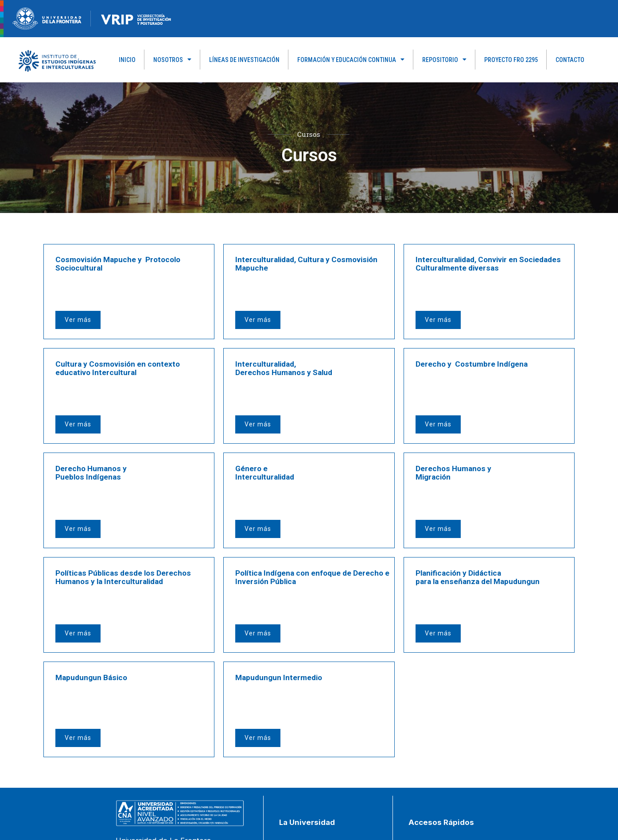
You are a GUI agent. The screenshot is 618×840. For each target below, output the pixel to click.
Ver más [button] (80, 298)
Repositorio (444, 60)
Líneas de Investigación (244, 60)
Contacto (570, 60)
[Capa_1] (57, 60)
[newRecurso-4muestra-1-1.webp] (47, 18)
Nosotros (172, 60)
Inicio (127, 60)
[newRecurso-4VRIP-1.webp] (136, 18)
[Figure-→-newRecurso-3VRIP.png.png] (91, 18)
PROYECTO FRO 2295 (511, 60)
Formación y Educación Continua (351, 60)
